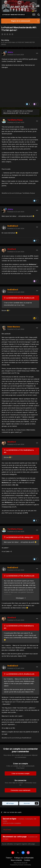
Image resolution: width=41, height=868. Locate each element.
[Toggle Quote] (5, 298)
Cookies (27, 860)
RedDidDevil (28, 450)
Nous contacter (16, 860)
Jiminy (7, 40)
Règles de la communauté (21, 21)
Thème (9, 858)
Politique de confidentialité (24, 858)
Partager (10, 803)
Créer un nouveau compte (20, 773)
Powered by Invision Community (21, 865)
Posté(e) (16, 55)
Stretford (27, 298)
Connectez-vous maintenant (20, 790)
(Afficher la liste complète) (12, 823)
